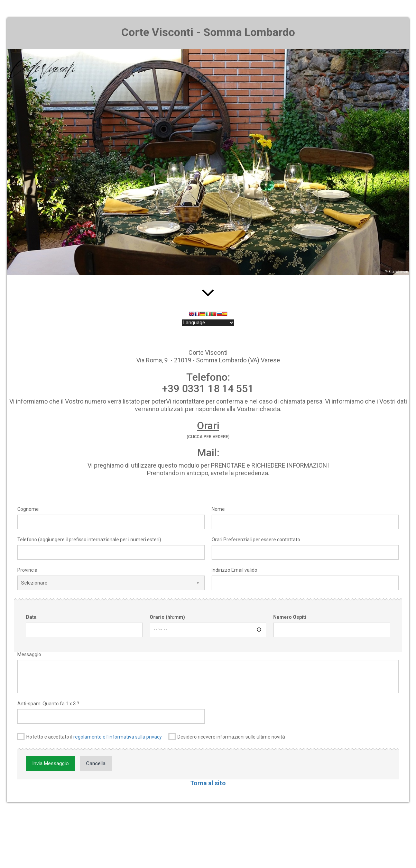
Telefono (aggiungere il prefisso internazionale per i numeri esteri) (89, 540)
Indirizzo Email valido (234, 570)
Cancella (96, 763)
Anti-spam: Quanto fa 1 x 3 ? (48, 704)
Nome (218, 509)
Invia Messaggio (50, 763)
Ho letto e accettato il (90, 736)
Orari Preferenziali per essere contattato (256, 540)
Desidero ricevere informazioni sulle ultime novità (227, 736)
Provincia (27, 570)
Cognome (28, 509)
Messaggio (29, 654)
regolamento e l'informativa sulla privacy (118, 737)
